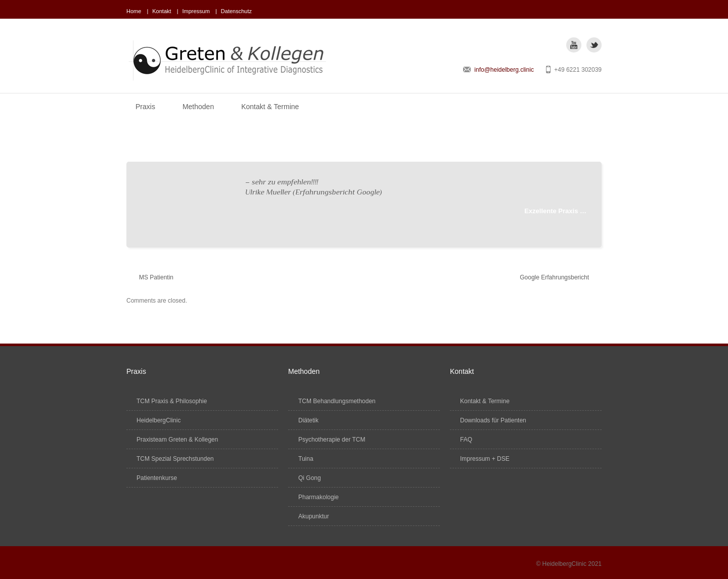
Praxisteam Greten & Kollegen (177, 440)
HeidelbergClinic (158, 420)
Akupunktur (314, 516)
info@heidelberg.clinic (504, 70)
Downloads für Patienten (493, 420)
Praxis (145, 107)
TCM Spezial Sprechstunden (175, 459)
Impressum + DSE (485, 459)
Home (134, 11)
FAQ (466, 440)
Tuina (306, 459)
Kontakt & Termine (270, 107)
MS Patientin (156, 277)
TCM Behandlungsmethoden (337, 401)
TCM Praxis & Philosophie (172, 401)
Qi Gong (310, 478)
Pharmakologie (318, 497)
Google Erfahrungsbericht (554, 277)
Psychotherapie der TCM (332, 440)
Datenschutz (236, 11)
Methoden (198, 107)
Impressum (196, 11)
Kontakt (162, 11)
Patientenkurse (157, 478)
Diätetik (308, 420)
